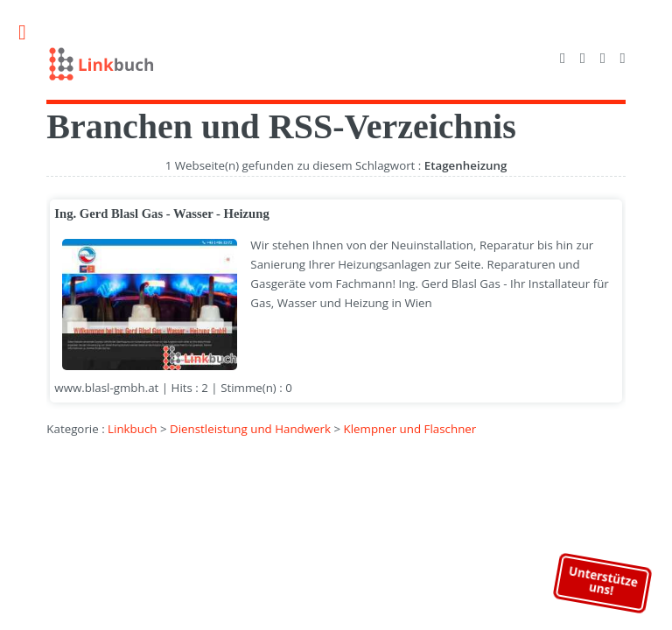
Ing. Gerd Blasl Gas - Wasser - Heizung (161, 213)
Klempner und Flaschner (410, 429)
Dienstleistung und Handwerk (250, 429)
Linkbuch (132, 429)
